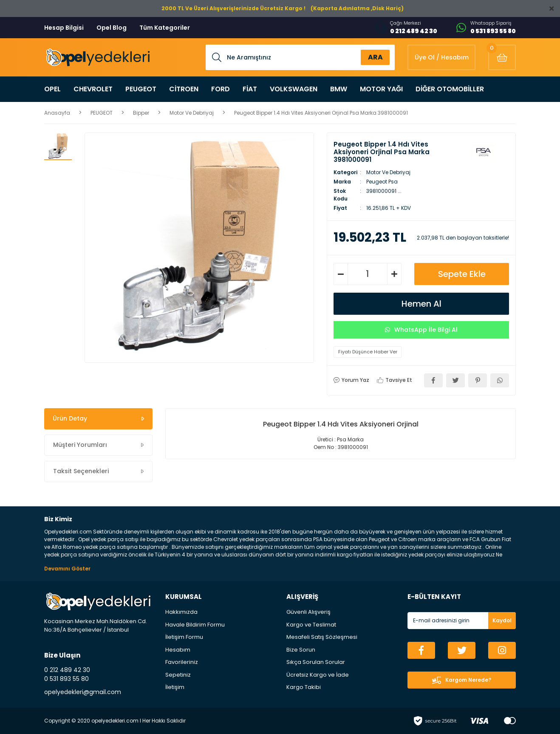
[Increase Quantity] (394, 274)
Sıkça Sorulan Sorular (316, 662)
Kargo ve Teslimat (311, 625)
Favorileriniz (182, 662)
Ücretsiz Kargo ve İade (318, 675)
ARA (375, 57)
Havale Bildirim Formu (195, 625)
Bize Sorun (301, 650)
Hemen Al (421, 304)
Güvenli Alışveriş (308, 612)
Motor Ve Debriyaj (388, 172)
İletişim (175, 687)
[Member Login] (441, 57)
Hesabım (178, 650)
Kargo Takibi (304, 687)
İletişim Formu (184, 637)
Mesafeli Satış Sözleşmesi (322, 637)
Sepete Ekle (462, 274)
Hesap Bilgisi (64, 28)
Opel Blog (112, 28)
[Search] (300, 57)
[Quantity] (368, 274)
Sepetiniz (178, 675)
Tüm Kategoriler (165, 28)
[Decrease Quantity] (341, 274)
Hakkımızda (181, 612)
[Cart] (502, 57)
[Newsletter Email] (462, 621)
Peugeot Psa (382, 182)
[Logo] (97, 58)
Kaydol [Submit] (502, 620)
